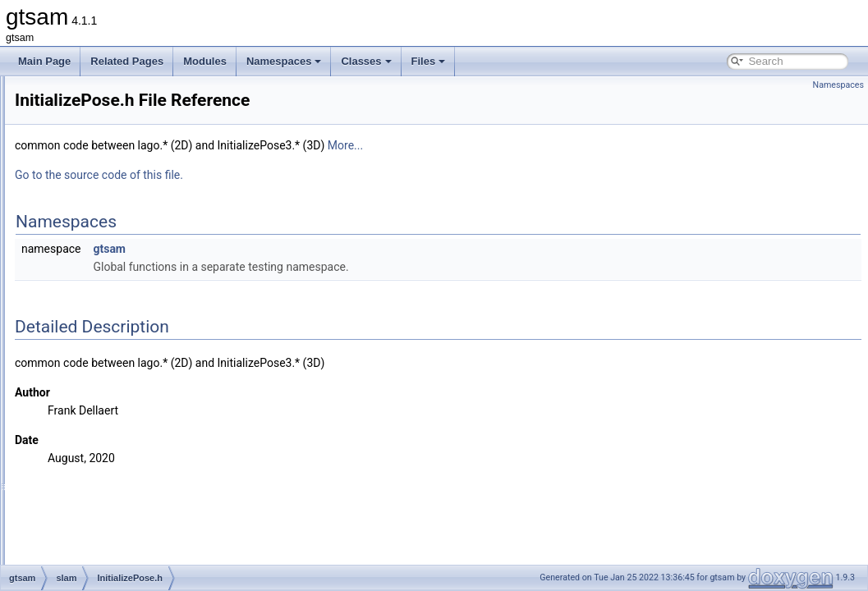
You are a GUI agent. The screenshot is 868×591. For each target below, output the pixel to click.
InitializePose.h (114, 328)
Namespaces (284, 61)
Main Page (44, 61)
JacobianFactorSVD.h (129, 419)
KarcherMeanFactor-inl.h (135, 437)
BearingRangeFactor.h (130, 112)
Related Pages (127, 61)
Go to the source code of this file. (304, 175)
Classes (366, 61)
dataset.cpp (106, 166)
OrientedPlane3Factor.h (133, 491)
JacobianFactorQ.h (122, 383)
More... (551, 145)
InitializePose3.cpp (122, 346)
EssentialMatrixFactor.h (132, 238)
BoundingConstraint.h (128, 148)
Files (429, 61)
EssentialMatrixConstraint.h (140, 220)
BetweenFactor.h (117, 130)
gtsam (315, 249)
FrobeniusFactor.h (120, 292)
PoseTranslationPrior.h (130, 527)
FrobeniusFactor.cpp (125, 274)
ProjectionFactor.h (120, 563)
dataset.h (101, 184)
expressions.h (111, 256)
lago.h (94, 473)
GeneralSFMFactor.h (126, 310)
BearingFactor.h (115, 94)
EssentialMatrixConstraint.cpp (146, 202)
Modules (205, 61)
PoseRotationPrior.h (124, 509)
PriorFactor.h (109, 545)
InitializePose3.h (116, 364)
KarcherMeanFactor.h (128, 455)
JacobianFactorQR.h (126, 401)
